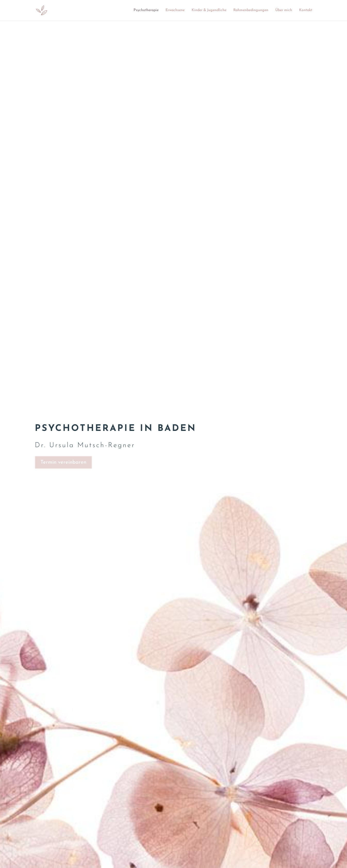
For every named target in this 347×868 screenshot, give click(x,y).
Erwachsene (175, 10)
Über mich (284, 10)
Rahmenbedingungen (251, 10)
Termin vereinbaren (63, 462)
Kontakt (306, 10)
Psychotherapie (146, 10)
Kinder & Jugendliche (209, 10)
